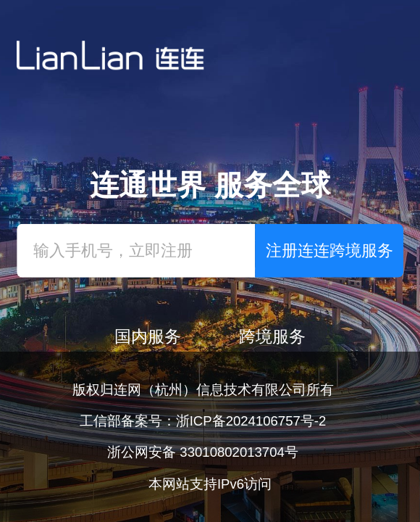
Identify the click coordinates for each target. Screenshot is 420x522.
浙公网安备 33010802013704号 (203, 452)
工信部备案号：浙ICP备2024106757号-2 (203, 421)
